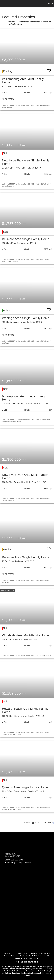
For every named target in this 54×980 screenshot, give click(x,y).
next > (50, 823)
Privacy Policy (37, 953)
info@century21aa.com (21, 863)
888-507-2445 (17, 860)
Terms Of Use (14, 953)
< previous (26, 823)
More (51, 4)
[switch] (49, 70)
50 (45, 823)
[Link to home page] (2, 4)
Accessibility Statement (23, 956)
